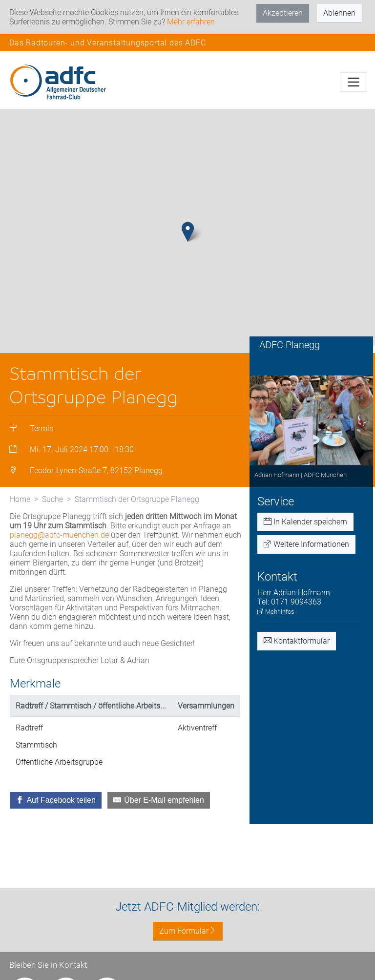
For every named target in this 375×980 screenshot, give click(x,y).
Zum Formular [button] (188, 931)
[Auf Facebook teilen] (56, 800)
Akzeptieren (283, 13)
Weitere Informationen (306, 544)
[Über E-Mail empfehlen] (159, 800)
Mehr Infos (276, 612)
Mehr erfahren (191, 22)
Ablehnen (339, 13)
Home (20, 499)
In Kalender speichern (305, 522)
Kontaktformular (297, 641)
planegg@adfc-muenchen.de (59, 535)
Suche (52, 499)
